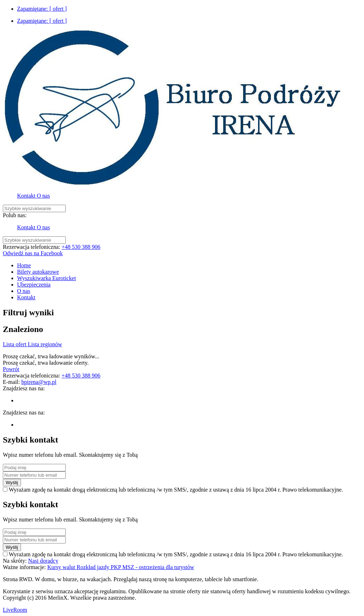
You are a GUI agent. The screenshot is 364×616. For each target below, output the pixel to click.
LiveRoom (15, 610)
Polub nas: (15, 215)
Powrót (11, 369)
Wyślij (12, 483)
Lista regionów (45, 344)
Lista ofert (15, 344)
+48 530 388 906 (81, 247)
